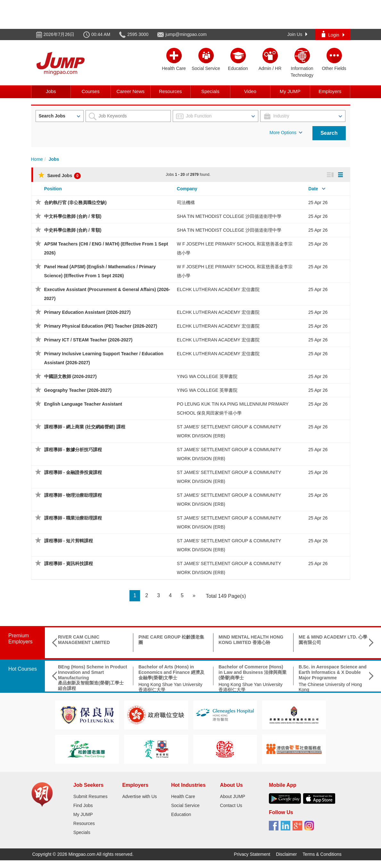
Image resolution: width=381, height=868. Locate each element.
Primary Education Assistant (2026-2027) (87, 312)
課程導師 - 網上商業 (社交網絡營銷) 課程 (85, 427)
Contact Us (231, 805)
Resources (170, 91)
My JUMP (290, 91)
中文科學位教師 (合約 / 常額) (73, 216)
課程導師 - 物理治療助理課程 (73, 495)
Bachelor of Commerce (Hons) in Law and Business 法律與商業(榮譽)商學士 (253, 672)
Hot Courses (23, 669)
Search (329, 133)
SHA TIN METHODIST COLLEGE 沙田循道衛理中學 (229, 216)
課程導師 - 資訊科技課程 (69, 563)
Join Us (298, 34)
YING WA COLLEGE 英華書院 (207, 376)
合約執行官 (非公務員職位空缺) (75, 202)
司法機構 (186, 202)
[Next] (194, 596)
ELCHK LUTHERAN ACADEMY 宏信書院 (218, 289)
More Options (286, 133)
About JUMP (233, 796)
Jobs (51, 91)
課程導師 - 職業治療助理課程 (73, 518)
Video (250, 91)
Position (53, 189)
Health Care (183, 796)
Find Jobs (83, 805)
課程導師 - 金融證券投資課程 (73, 472)
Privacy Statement (252, 854)
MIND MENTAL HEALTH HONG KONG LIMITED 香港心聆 (251, 640)
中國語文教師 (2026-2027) (70, 376)
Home (37, 159)
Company (187, 189)
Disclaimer (286, 854)
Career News (130, 91)
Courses (91, 91)
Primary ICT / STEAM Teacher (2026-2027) (88, 340)
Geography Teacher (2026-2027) (78, 390)
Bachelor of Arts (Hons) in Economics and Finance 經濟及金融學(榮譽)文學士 (171, 672)
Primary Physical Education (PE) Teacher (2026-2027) (101, 326)
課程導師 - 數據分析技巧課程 (73, 450)
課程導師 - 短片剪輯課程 (69, 541)
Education (181, 814)
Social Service (185, 805)
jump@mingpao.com (186, 34)
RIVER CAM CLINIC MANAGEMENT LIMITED (84, 640)
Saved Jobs (59, 176)
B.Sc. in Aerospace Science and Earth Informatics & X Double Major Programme (333, 672)
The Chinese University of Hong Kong (330, 687)
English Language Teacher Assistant (83, 404)
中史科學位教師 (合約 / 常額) (73, 230)
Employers (330, 91)
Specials (210, 91)
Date (313, 189)
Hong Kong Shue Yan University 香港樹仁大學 (170, 687)
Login (333, 34)
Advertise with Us (139, 796)
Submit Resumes (91, 796)
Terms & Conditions (322, 854)
